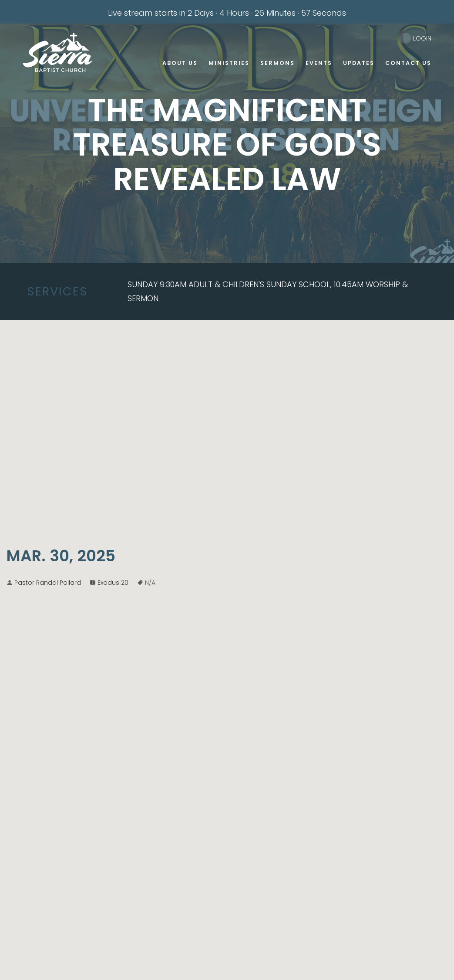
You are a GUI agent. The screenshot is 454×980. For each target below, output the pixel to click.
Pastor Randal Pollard (48, 583)
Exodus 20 (113, 583)
